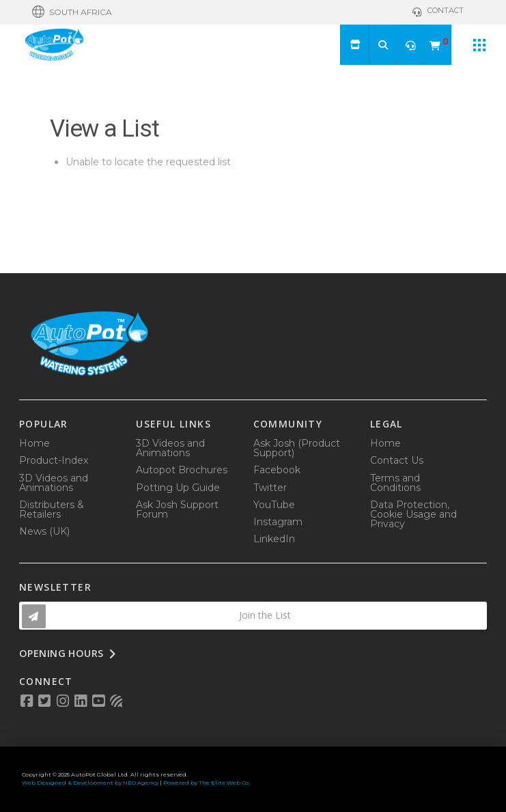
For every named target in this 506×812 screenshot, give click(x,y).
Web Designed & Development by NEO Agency (90, 783)
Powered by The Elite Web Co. (207, 783)
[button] (72, 12)
